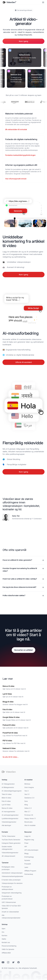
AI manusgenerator (8, 812)
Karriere (4, 935)
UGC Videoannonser (9, 902)
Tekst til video (7, 794)
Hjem (3, 929)
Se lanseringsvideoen (23, 10)
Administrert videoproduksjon (12, 873)
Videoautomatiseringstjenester (12, 876)
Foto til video (6, 801)
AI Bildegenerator (8, 787)
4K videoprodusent (8, 856)
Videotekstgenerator (9, 822)
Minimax (27, 784)
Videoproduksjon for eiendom (12, 883)
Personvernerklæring (9, 946)
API (26, 847)
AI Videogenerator (8, 784)
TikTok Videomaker (8, 836)
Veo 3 (26, 791)
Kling (26, 805)
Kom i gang (23, 41)
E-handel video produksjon (11, 880)
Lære (26, 867)
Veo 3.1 (27, 794)
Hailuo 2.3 (28, 808)
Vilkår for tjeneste (8, 949)
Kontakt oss (6, 942)
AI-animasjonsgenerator (10, 815)
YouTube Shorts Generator (11, 840)
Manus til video (7, 808)
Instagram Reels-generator (11, 843)
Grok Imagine (29, 787)
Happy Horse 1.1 (30, 818)
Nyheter (27, 860)
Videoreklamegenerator (10, 853)
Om (3, 932)
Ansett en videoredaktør (10, 912)
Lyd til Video (6, 805)
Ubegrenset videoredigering (12, 893)
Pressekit (28, 864)
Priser (26, 843)
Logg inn (27, 836)
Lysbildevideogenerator (10, 818)
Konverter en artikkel (24, 650)
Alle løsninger (6, 825)
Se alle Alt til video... (11, 757)
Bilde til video (6, 798)
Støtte (4, 939)
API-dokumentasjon (31, 850)
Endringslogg (29, 857)
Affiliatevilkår (6, 953)
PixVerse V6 (29, 815)
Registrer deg (29, 840)
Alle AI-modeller (30, 825)
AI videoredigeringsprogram (12, 791)
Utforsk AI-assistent (24, 363)
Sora (26, 801)
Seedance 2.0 (29, 798)
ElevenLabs (28, 822)
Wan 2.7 (27, 812)
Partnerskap (29, 874)
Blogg (26, 853)
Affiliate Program (30, 871)
